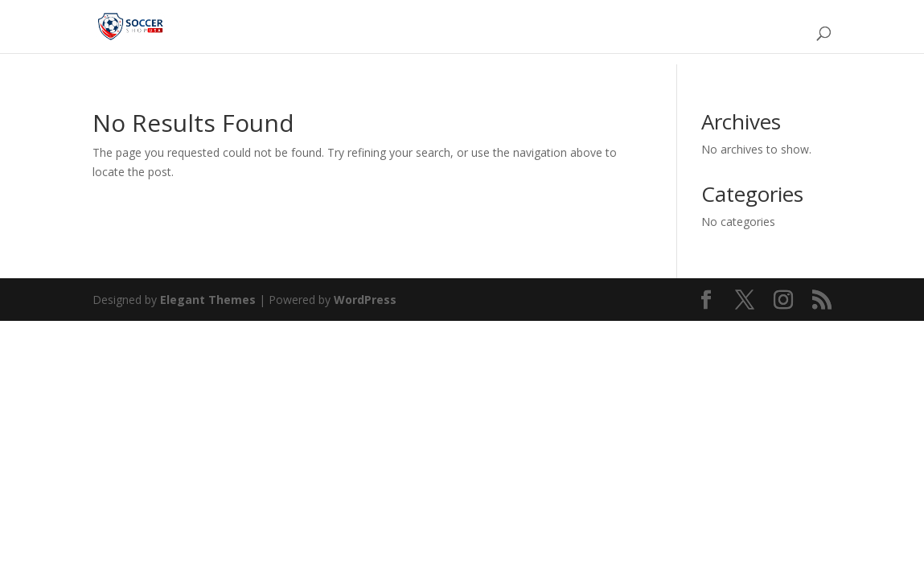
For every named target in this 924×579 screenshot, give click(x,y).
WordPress (365, 300)
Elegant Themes (208, 300)
